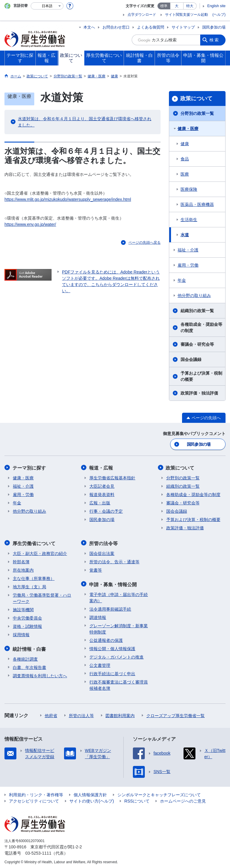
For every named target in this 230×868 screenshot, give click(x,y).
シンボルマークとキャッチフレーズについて (159, 793)
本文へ (89, 27)
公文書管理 (100, 664)
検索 (215, 40)
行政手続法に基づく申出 (112, 672)
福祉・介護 (188, 250)
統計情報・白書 (29, 647)
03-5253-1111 (38, 851)
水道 (185, 235)
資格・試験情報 (27, 625)
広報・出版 (100, 502)
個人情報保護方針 (90, 793)
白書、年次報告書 (29, 666)
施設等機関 (23, 609)
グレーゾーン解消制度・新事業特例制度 (119, 627)
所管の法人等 (81, 714)
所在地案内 (23, 569)
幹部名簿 (21, 561)
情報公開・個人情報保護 (112, 647)
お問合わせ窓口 (116, 27)
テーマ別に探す (29, 467)
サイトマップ (183, 27)
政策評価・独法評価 (199, 393)
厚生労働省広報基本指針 (112, 477)
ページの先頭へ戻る (144, 243)
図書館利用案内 (120, 714)
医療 (185, 174)
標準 (164, 6)
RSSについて (137, 799)
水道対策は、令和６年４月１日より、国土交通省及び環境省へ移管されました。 (85, 122)
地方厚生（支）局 (29, 586)
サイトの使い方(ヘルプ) (92, 799)
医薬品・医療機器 (197, 204)
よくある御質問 (151, 27)
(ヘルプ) (219, 15)
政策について (196, 98)
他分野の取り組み (194, 295)
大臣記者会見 (102, 486)
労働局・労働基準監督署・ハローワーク (42, 597)
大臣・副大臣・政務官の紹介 (40, 552)
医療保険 (189, 189)
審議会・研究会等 (197, 344)
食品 (185, 159)
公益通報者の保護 (106, 639)
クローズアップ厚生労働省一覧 (175, 714)
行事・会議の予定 (106, 511)
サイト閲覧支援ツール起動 (187, 15)
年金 (182, 280)
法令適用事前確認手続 (110, 607)
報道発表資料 (102, 494)
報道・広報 (101, 467)
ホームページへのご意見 (183, 799)
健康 (185, 144)
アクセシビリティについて (34, 799)
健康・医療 (188, 129)
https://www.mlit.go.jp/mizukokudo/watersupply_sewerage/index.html (68, 199)
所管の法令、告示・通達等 (114, 561)
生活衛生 (189, 220)
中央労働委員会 (27, 617)
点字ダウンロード (142, 15)
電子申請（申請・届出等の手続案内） (119, 596)
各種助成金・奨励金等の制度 (201, 327)
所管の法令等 (104, 542)
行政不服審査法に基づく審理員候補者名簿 (119, 683)
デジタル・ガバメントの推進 (116, 655)
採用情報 (21, 634)
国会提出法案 (102, 552)
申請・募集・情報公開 (113, 583)
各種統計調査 (25, 657)
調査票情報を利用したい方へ (40, 674)
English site (216, 6)
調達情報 (98, 616)
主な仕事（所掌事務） (34, 577)
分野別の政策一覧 (197, 113)
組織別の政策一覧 (197, 311)
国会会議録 (191, 359)
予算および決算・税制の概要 (201, 376)
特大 (190, 6)
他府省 (51, 714)
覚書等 (96, 569)
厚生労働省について (34, 542)
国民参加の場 (214, 27)
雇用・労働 (188, 265)
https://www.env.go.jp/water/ (30, 224)
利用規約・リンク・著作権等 (36, 793)
